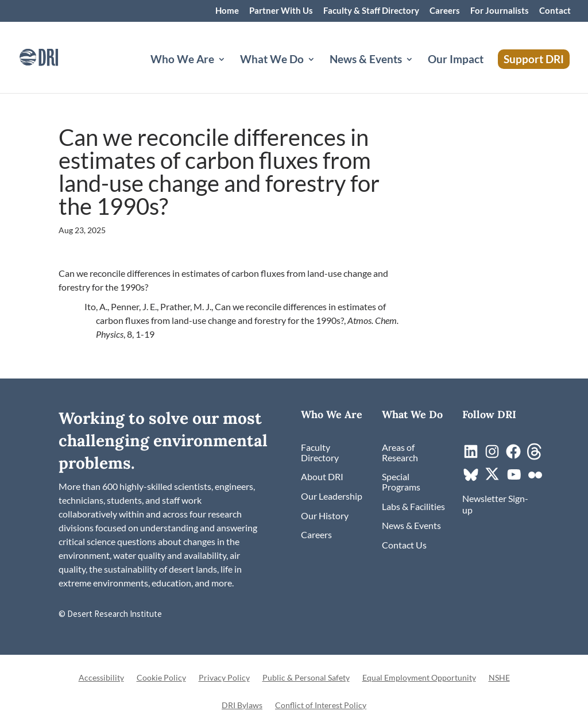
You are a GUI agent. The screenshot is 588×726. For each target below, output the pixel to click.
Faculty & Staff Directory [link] (371, 11)
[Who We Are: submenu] (231, 73)
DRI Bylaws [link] (242, 706)
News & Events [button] (366, 60)
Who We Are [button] (182, 60)
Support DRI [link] (534, 59)
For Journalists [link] (500, 11)
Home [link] (227, 11)
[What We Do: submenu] (320, 73)
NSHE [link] (499, 678)
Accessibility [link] (101, 678)
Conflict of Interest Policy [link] (321, 706)
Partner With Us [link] (281, 11)
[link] (55, 56)
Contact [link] (555, 11)
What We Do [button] (272, 60)
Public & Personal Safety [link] (306, 678)
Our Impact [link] (456, 60)
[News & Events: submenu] (419, 73)
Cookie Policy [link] (161, 678)
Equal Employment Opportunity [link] (419, 678)
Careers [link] (445, 11)
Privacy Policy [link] (224, 678)
